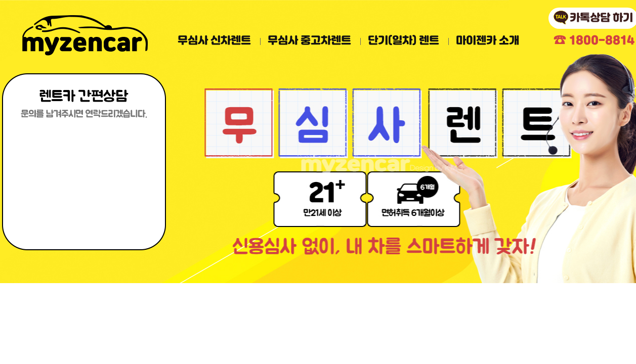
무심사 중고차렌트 (309, 41)
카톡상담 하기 (601, 18)
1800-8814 (594, 41)
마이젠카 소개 (487, 41)
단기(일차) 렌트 (404, 41)
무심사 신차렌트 (214, 41)
